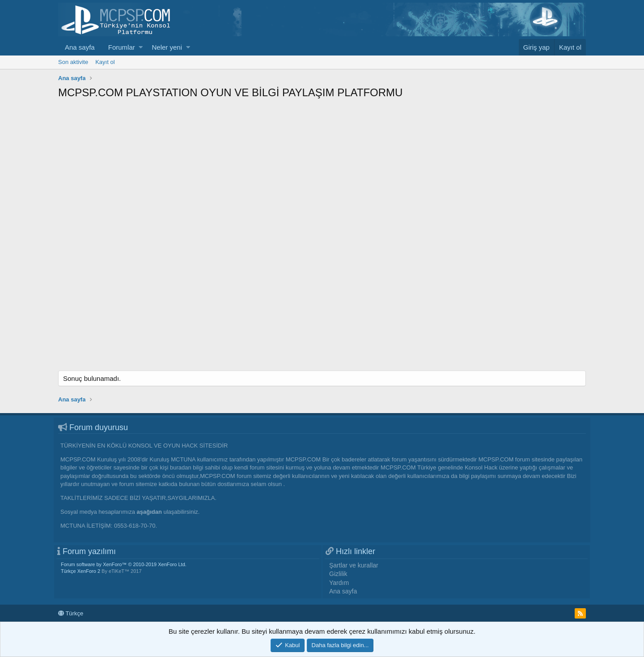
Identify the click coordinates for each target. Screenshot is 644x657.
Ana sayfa (80, 47)
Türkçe (71, 613)
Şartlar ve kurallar (354, 565)
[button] (141, 47)
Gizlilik (338, 574)
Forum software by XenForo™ (124, 564)
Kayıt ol (105, 62)
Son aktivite (73, 62)
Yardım (339, 583)
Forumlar (122, 47)
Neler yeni (167, 47)
